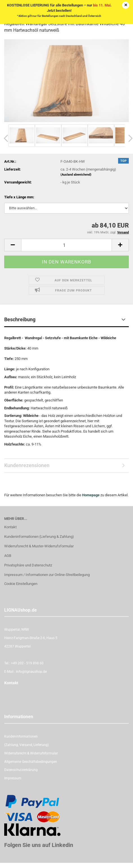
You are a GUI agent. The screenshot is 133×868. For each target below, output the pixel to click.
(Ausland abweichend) (76, 175)
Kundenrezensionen (27, 465)
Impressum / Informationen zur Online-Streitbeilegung (47, 575)
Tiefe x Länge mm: (19, 197)
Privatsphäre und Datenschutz (28, 565)
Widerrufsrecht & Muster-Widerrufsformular (39, 546)
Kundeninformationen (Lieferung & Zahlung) (39, 537)
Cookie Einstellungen (21, 584)
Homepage (91, 495)
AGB (8, 556)
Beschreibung (20, 319)
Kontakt (10, 527)
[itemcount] (66, 245)
